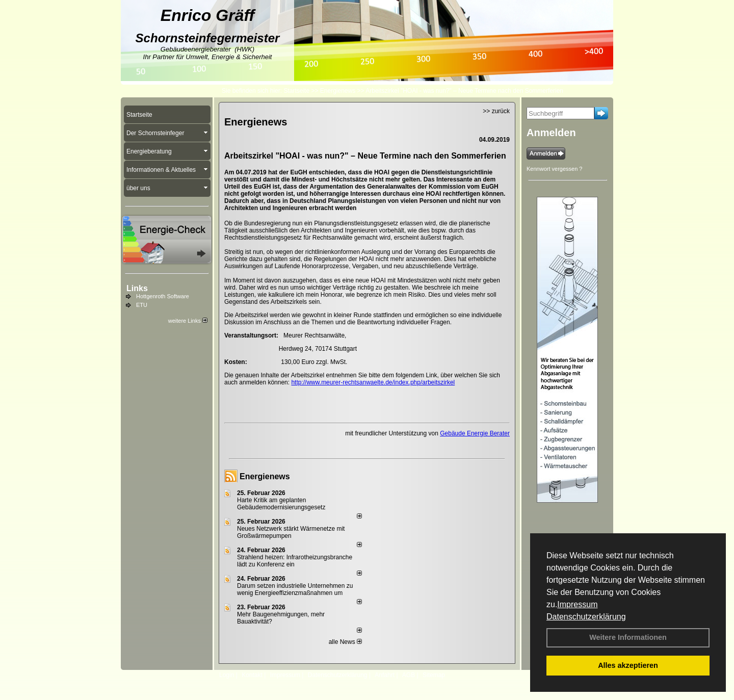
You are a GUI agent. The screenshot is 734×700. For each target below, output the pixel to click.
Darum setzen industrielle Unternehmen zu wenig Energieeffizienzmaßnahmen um (295, 589)
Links (137, 288)
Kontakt (252, 675)
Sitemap (434, 675)
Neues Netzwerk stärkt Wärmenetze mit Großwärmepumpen (291, 532)
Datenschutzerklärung (586, 617)
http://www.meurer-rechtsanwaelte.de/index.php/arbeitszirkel (373, 382)
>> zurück (496, 111)
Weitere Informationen (628, 637)
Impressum (577, 604)
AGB (409, 675)
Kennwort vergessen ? (554, 169)
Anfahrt (385, 675)
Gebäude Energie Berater (475, 433)
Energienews (265, 476)
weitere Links (188, 321)
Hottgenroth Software (163, 296)
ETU (142, 305)
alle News (345, 642)
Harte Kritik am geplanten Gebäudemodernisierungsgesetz (281, 504)
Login (227, 675)
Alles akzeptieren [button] (628, 665)
